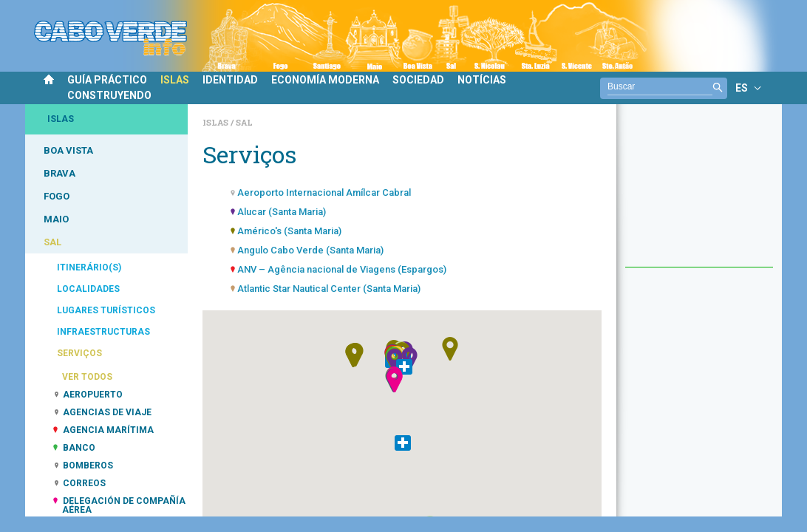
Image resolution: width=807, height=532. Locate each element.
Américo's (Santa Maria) (289, 231)
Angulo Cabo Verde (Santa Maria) (310, 250)
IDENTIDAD (230, 80)
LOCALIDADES (88, 289)
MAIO (56, 219)
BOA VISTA (68, 150)
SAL (52, 242)
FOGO (57, 196)
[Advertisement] (699, 193)
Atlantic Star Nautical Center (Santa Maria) (329, 289)
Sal (244, 122)
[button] (392, 381)
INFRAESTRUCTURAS (103, 332)
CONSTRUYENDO (109, 95)
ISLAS (175, 80)
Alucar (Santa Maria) (282, 212)
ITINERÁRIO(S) (89, 267)
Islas (217, 122)
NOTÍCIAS (482, 80)
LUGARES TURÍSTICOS (106, 310)
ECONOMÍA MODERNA (325, 80)
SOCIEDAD (418, 80)
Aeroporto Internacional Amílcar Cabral (324, 192)
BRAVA (59, 173)
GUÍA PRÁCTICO (107, 80)
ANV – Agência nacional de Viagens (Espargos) (342, 269)
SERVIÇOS (79, 353)
